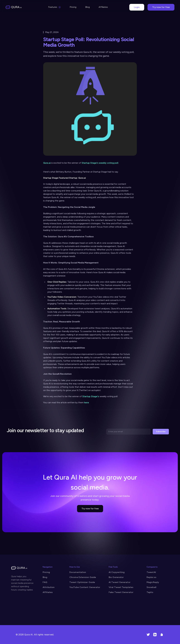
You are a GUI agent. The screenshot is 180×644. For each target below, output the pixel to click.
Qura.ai (47, 163)
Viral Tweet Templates (121, 587)
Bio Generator (116, 577)
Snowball (151, 587)
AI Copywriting (117, 572)
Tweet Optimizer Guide (82, 582)
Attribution (49, 587)
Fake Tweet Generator (121, 592)
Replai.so (151, 577)
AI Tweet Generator (120, 582)
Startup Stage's (91, 396)
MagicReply (153, 582)
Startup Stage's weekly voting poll (100, 163)
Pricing (73, 7)
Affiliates (103, 7)
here (86, 402)
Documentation (78, 572)
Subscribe (161, 432)
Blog (87, 7)
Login (137, 7)
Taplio (150, 592)
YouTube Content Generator (85, 587)
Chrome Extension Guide (83, 577)
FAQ (45, 582)
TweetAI (151, 572)
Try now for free (161, 7)
